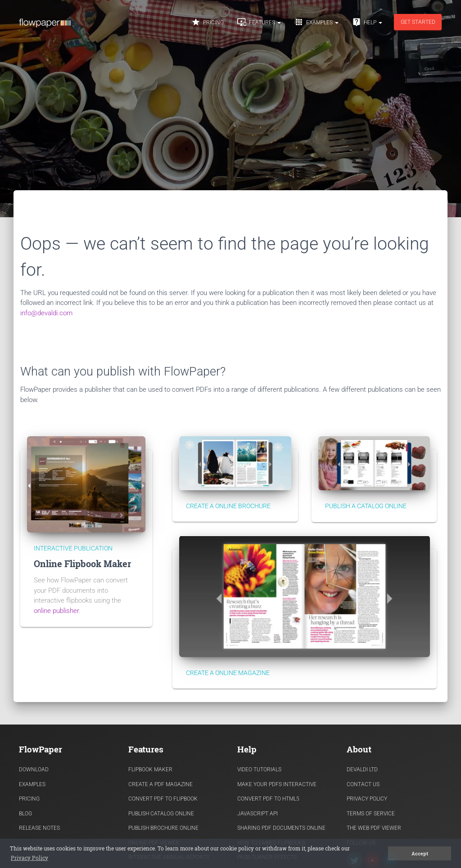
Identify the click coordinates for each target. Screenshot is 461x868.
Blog (25, 814)
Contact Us (363, 784)
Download (34, 770)
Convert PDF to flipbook (163, 799)
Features (259, 22)
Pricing (208, 22)
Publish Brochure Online (163, 828)
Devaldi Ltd (362, 770)
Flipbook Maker (150, 770)
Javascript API (258, 814)
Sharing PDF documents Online (281, 828)
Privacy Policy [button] (29, 858)
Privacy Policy (367, 799)
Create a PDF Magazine (160, 784)
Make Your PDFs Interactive (277, 784)
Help (367, 22)
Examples (316, 22)
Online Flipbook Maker (82, 564)
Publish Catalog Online (161, 814)
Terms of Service (371, 814)
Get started (418, 22)
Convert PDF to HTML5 (268, 799)
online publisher (56, 611)
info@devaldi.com (46, 313)
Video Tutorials (259, 770)
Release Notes (39, 828)
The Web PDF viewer (374, 828)
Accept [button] (420, 854)
